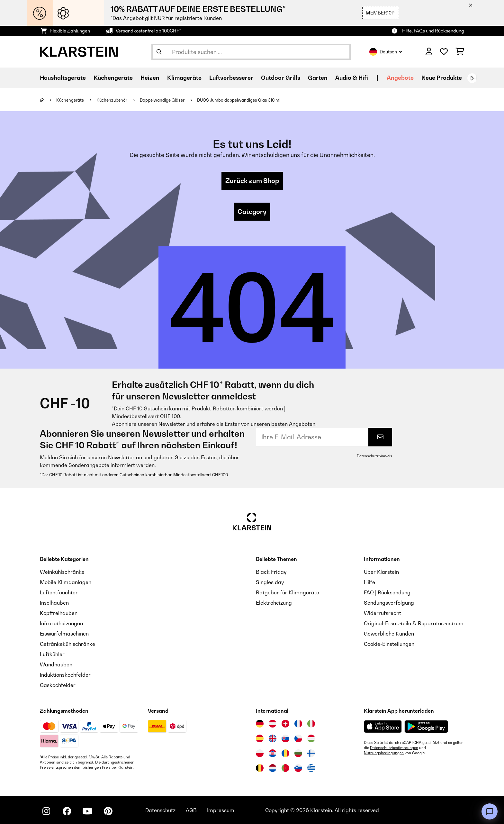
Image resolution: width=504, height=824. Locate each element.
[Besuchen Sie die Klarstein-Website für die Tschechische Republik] (298, 738)
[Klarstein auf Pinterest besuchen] (108, 811)
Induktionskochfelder (65, 675)
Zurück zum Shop (252, 181)
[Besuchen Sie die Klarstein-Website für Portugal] (285, 768)
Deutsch (386, 52)
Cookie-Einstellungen (389, 644)
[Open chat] (490, 811)
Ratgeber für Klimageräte (288, 592)
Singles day (270, 582)
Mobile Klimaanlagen (66, 582)
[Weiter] (472, 78)
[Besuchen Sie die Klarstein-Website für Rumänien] (285, 753)
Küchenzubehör (112, 100)
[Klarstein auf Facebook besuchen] (67, 811)
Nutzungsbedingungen (384, 753)
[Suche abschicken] (159, 52)
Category (252, 212)
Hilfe (369, 582)
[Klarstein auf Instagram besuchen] (46, 811)
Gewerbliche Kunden (389, 634)
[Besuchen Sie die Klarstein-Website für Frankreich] (298, 724)
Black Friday (271, 572)
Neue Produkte (442, 78)
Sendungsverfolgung (389, 603)
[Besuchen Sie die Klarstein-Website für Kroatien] (273, 753)
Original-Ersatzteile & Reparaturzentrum (414, 623)
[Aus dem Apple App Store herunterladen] (383, 726)
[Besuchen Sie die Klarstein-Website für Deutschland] (260, 724)
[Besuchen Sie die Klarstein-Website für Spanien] (260, 738)
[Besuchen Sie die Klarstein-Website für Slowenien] (298, 768)
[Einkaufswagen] (460, 52)
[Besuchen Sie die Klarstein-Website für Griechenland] (311, 768)
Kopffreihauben (59, 613)
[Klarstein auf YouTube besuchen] (87, 811)
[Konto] (429, 52)
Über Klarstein (381, 572)
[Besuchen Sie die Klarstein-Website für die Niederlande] (273, 768)
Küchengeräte (71, 100)
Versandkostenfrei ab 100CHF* (148, 31)
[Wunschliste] (444, 52)
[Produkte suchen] (251, 52)
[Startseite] (48, 100)
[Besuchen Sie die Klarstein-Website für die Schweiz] (285, 724)
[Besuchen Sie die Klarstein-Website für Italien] (311, 724)
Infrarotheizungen (61, 623)
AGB (191, 810)
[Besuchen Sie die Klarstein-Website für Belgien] (260, 768)
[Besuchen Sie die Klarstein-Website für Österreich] (273, 724)
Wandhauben (56, 664)
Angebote (400, 78)
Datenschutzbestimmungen (394, 748)
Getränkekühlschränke (67, 644)
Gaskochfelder (58, 685)
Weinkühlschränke (62, 572)
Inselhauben (54, 603)
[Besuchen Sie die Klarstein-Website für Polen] (260, 753)
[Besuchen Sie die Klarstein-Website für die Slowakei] (285, 738)
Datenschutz (160, 810)
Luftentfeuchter (59, 592)
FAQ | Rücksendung (387, 592)
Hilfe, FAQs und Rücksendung (433, 31)
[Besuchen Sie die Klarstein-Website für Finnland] (311, 753)
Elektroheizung (274, 603)
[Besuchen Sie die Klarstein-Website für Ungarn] (311, 738)
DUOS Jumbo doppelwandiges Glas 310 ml (239, 100)
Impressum (221, 810)
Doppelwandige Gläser (163, 100)
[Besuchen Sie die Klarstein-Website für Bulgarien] (298, 753)
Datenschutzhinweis (374, 456)
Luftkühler (52, 654)
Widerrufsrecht (382, 613)
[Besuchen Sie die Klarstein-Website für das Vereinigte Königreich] (273, 738)
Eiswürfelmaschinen (64, 634)
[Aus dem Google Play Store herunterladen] (426, 727)
